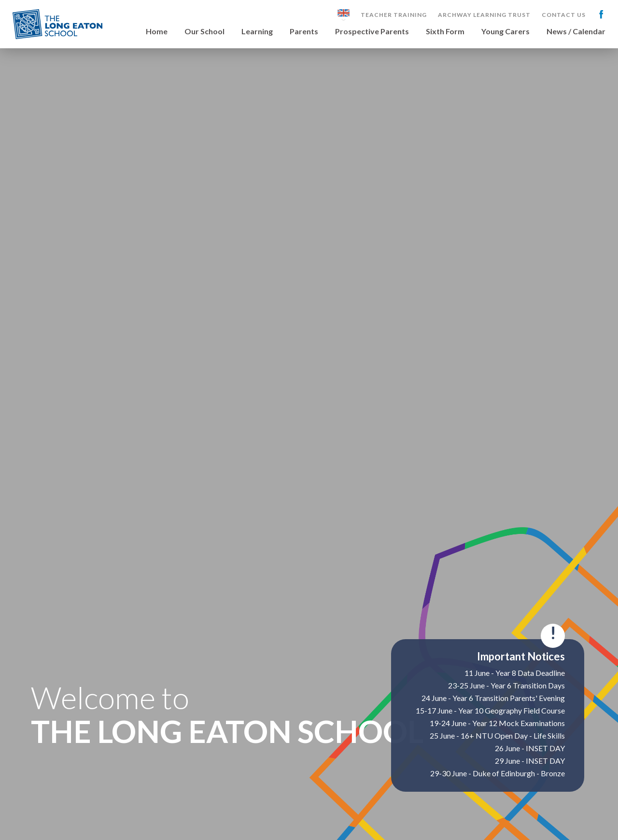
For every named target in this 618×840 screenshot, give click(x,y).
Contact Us (564, 15)
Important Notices (521, 656)
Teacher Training (394, 15)
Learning (257, 32)
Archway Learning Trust (484, 15)
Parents (304, 32)
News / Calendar (576, 32)
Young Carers (506, 32)
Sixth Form (445, 32)
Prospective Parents (372, 32)
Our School (204, 32)
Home (157, 32)
